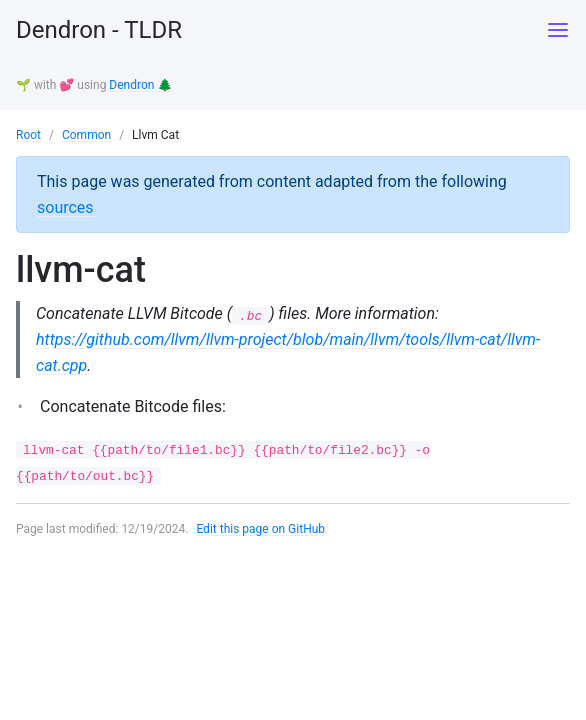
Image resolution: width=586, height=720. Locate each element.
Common (86, 135)
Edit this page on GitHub (260, 529)
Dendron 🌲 (140, 85)
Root (28, 135)
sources (65, 207)
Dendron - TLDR (99, 30)
